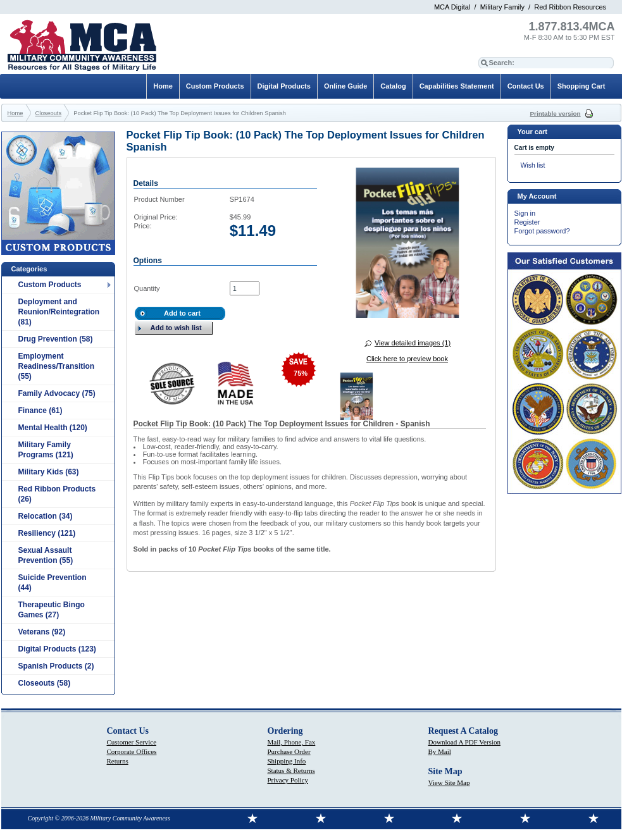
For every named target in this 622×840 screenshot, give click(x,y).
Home (163, 86)
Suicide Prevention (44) (53, 583)
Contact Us (526, 86)
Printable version (556, 114)
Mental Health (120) (53, 428)
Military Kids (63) (49, 472)
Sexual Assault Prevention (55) (46, 555)
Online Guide (345, 86)
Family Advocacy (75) (57, 393)
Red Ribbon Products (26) (57, 494)
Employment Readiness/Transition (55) (57, 366)
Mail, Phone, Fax (292, 742)
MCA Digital (452, 7)
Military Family (502, 7)
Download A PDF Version (464, 742)
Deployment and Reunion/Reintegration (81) (59, 312)
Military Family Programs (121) (46, 450)
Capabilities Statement (457, 86)
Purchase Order (289, 751)
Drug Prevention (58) (56, 339)
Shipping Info (287, 761)
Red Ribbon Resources (570, 7)
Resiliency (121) (47, 533)
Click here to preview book (407, 359)
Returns (118, 761)
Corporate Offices (132, 751)
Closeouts (49, 113)
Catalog (393, 86)
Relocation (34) (46, 516)
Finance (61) (40, 411)
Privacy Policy (288, 780)
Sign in (525, 213)
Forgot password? (542, 231)
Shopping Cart (582, 86)
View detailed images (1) (413, 343)
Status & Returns (291, 770)
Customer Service (132, 742)
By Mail (440, 751)
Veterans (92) (42, 632)
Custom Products (50, 285)
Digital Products (284, 86)
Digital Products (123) (57, 649)
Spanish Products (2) (56, 666)
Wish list (533, 165)
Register (527, 222)
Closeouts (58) (45, 683)
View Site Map (449, 782)
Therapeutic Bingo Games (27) (52, 610)
